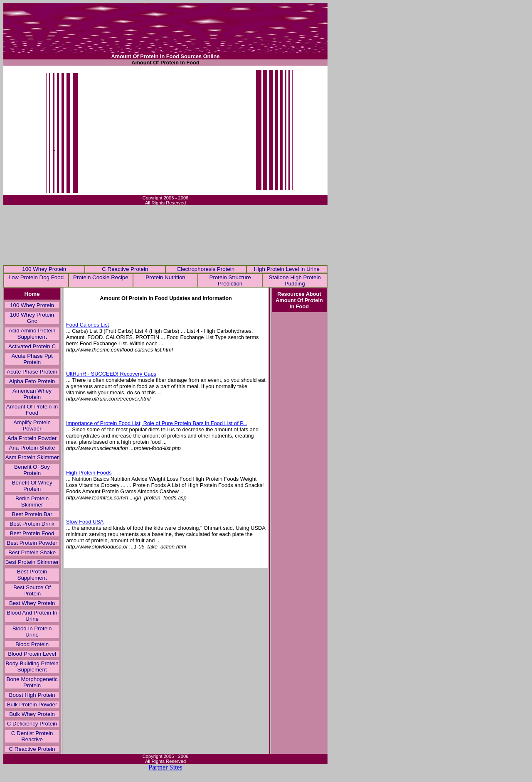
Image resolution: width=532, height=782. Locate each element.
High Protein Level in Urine (287, 269)
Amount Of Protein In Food (32, 410)
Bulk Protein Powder (32, 705)
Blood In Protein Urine (32, 632)
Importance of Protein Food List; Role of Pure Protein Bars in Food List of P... (157, 423)
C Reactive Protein (125, 269)
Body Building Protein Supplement (32, 666)
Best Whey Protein (32, 603)
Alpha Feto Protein (32, 381)
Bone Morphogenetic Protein (32, 682)
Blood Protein (32, 644)
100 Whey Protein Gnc (32, 318)
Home (32, 294)
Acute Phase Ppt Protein (32, 359)
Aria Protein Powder (32, 438)
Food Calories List (87, 325)
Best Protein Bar (32, 514)
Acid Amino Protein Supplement (32, 334)
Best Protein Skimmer (32, 562)
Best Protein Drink (32, 524)
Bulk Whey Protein (32, 714)
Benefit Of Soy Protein (32, 470)
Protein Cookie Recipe (101, 277)
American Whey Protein (32, 394)
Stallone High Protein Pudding (295, 280)
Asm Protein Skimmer (32, 457)
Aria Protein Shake (32, 448)
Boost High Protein (32, 695)
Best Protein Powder (32, 543)
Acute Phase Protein (32, 372)
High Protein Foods (89, 473)
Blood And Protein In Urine (32, 616)
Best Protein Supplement (32, 575)
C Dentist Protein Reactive (32, 736)
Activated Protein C (32, 346)
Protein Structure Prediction (230, 280)
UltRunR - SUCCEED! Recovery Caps (111, 374)
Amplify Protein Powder (32, 425)
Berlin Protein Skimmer (32, 502)
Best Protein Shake (32, 552)
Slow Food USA (85, 522)
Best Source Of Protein (32, 590)
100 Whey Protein (44, 269)
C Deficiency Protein (32, 724)
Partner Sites (165, 767)
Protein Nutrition (165, 277)
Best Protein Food (32, 533)
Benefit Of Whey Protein (32, 486)
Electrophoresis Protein (206, 269)
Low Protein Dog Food (36, 277)
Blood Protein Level (32, 654)
